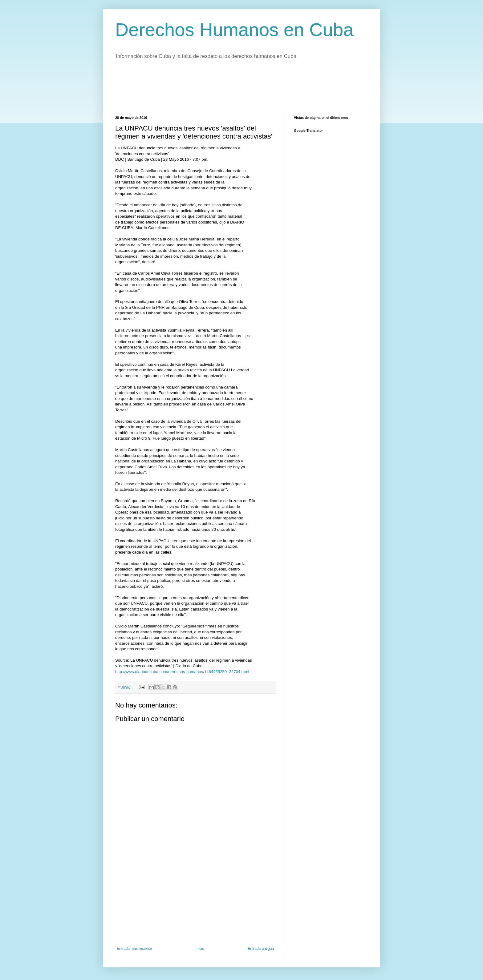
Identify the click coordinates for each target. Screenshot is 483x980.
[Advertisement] (227, 91)
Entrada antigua (261, 949)
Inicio (200, 949)
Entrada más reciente (134, 949)
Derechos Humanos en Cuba (234, 30)
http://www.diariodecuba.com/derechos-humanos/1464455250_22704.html (182, 672)
